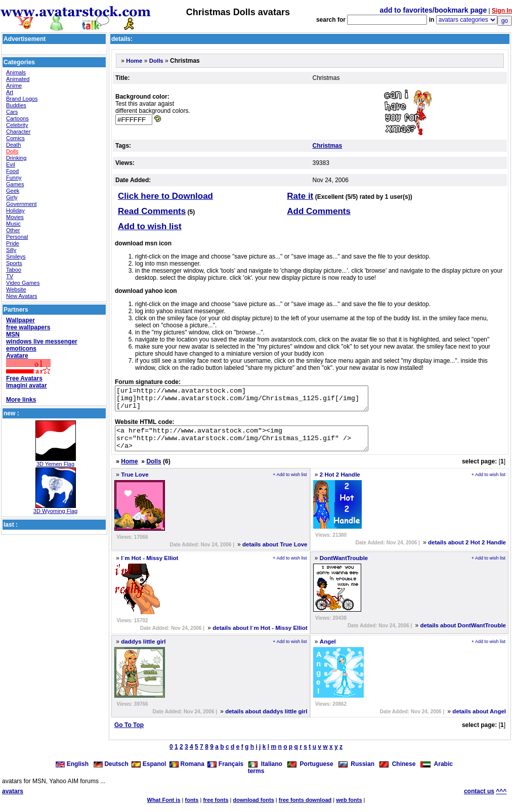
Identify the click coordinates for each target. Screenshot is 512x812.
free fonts (216, 809)
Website (16, 289)
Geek (13, 191)
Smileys (16, 257)
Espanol (149, 773)
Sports (14, 263)
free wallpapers (28, 327)
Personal (17, 237)
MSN (13, 334)
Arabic (437, 773)
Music (13, 224)
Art (10, 92)
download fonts (253, 809)
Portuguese (310, 773)
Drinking (16, 158)
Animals (16, 72)
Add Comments (319, 211)
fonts (192, 809)
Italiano (265, 773)
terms (256, 780)
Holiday (15, 210)
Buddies (16, 105)
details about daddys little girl (266, 720)
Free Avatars (24, 378)
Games (15, 184)
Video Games (23, 283)
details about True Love (275, 553)
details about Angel (479, 720)
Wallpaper (20, 320)
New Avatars (22, 296)
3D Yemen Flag (55, 464)
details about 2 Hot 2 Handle (467, 551)
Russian (356, 773)
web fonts (349, 809)
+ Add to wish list (290, 484)
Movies (15, 217)
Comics (15, 138)
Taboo (14, 270)
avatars (13, 800)
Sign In (502, 11)
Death (13, 145)
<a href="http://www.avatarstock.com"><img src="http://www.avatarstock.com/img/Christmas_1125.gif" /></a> (257, 445)
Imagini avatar (27, 386)
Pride (13, 243)
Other (13, 230)
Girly (12, 197)
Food (12, 171)
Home (134, 61)
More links (21, 400)
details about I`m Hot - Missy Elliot (260, 637)
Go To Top (129, 734)
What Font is (164, 809)
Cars (12, 112)
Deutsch (111, 773)
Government (22, 204)
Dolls (12, 151)
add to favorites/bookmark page (434, 10)
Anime (14, 86)
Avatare (17, 356)
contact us (479, 800)
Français (225, 773)
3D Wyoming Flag (55, 511)
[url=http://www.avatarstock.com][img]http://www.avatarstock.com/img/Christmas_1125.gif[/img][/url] (257, 401)
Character (18, 132)
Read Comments (152, 211)
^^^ (501, 800)
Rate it (300, 196)
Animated (18, 79)
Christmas (328, 146)
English (73, 773)
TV (10, 276)
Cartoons (17, 118)
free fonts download (305, 809)
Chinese (397, 773)
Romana (187, 773)
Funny (14, 178)
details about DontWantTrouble (463, 634)
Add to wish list (150, 226)
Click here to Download (165, 196)
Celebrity (17, 125)
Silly (11, 250)
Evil (11, 164)
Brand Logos (22, 99)
